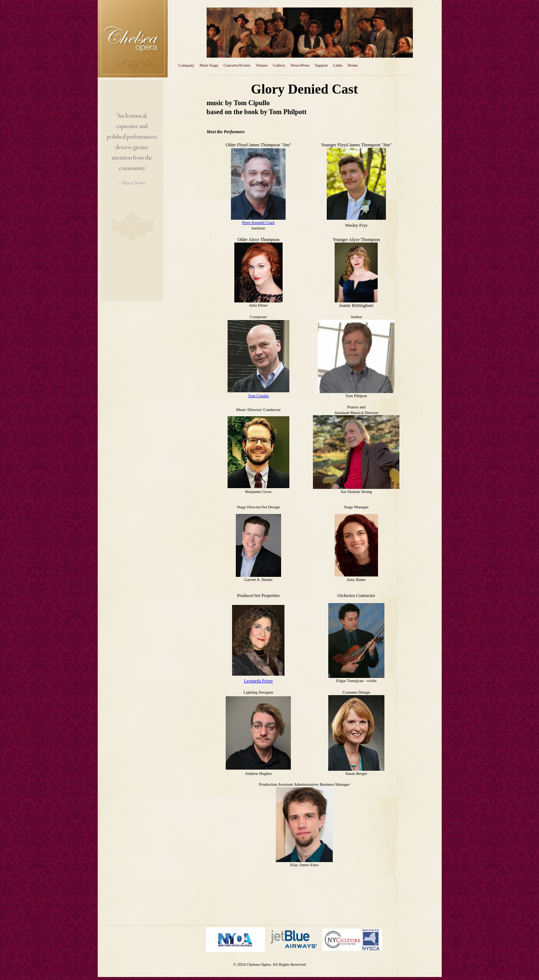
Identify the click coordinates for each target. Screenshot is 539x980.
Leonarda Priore (259, 681)
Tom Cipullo (258, 396)
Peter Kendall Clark (258, 222)
